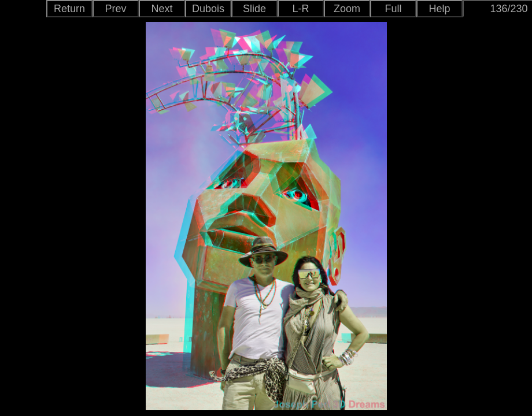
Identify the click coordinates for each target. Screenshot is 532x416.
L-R (300, 9)
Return (69, 9)
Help (439, 9)
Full (393, 9)
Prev (115, 9)
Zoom (347, 9)
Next (162, 9)
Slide (254, 9)
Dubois (208, 9)
